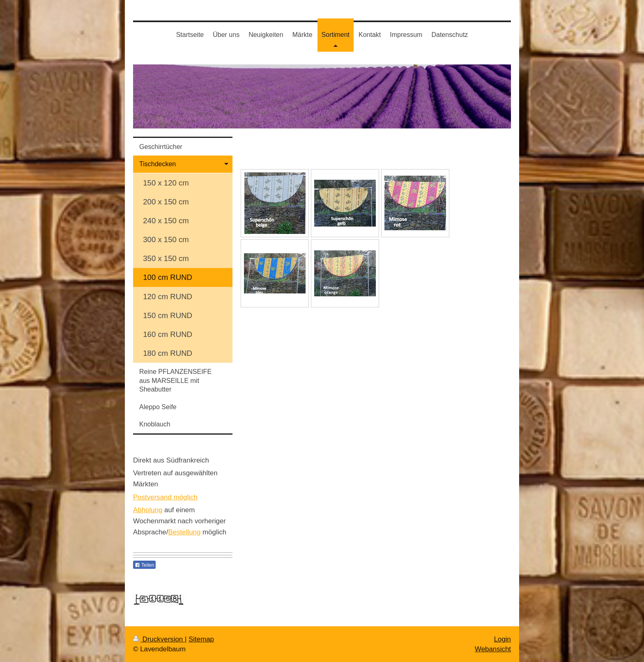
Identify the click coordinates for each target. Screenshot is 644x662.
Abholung (148, 510)
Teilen (144, 565)
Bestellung (184, 532)
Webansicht (493, 649)
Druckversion (159, 639)
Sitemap (201, 639)
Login (503, 639)
